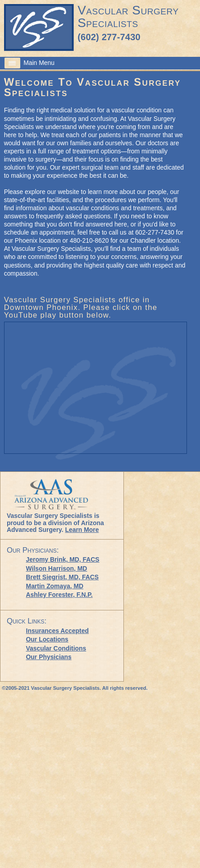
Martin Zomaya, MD (55, 586)
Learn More (82, 530)
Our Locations (47, 639)
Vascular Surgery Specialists (128, 16)
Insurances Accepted (57, 631)
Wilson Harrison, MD (57, 568)
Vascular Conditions (56, 648)
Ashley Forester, (59, 595)
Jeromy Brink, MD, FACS (63, 559)
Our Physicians (49, 657)
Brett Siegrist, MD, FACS (63, 577)
